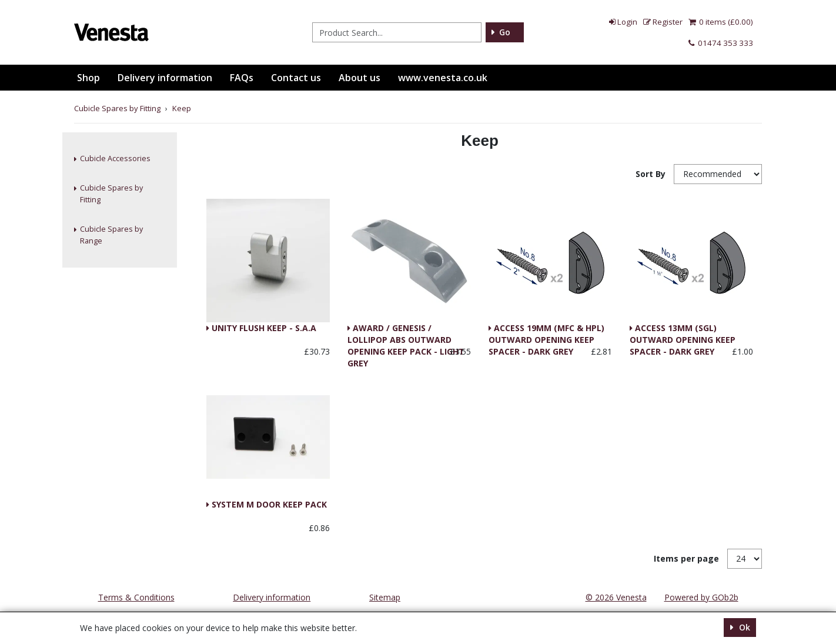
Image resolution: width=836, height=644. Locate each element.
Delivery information (165, 78)
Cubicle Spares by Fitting (111, 194)
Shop (88, 78)
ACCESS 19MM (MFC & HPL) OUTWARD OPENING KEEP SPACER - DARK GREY (546, 329)
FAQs (242, 78)
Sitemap (385, 597)
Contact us (296, 78)
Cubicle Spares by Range (111, 235)
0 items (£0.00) (721, 22)
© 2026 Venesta (616, 597)
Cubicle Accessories (115, 159)
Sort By (652, 174)
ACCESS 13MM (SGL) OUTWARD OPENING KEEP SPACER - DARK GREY (683, 329)
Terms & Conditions (136, 597)
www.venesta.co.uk (443, 78)
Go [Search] (505, 32)
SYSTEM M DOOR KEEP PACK (268, 504)
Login (623, 22)
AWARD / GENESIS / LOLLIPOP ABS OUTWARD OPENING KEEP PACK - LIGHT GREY (406, 329)
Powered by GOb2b (701, 597)
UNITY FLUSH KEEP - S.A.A (263, 328)
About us (360, 78)
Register (663, 22)
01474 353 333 (721, 43)
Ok (743, 627)
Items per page (686, 558)
